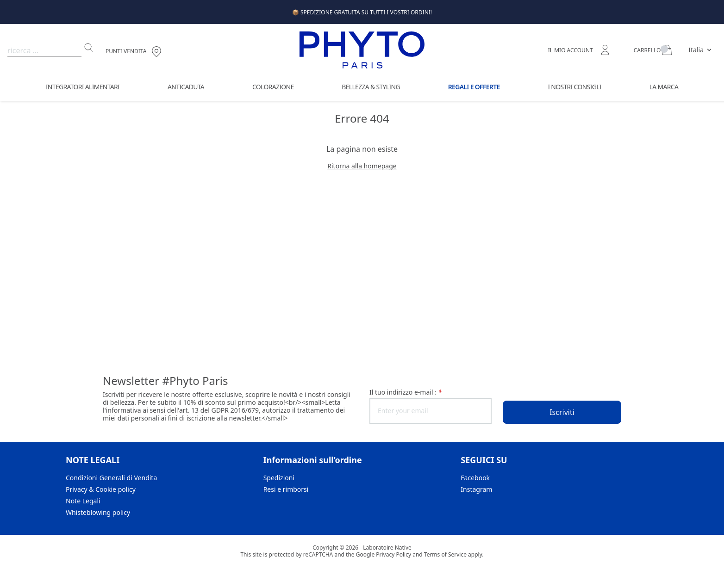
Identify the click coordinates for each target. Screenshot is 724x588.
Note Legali (83, 501)
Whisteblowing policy (98, 512)
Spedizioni (279, 478)
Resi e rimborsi (286, 489)
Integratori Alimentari (83, 87)
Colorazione (273, 87)
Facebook (475, 478)
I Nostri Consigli (574, 87)
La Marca (664, 87)
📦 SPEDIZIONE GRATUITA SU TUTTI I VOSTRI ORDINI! (362, 12)
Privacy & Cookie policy (101, 489)
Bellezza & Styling (371, 87)
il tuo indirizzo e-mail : (406, 392)
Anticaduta (186, 87)
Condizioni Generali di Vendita (111, 478)
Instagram (476, 489)
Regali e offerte (474, 87)
